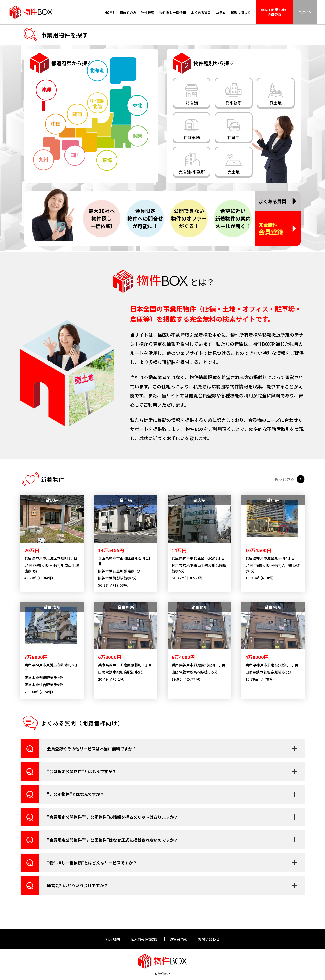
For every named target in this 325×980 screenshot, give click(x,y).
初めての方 (128, 13)
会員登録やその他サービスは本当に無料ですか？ (78, 761)
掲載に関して (241, 13)
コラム (221, 13)
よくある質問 (201, 13)
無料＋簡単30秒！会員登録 (274, 12)
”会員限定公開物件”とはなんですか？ (68, 784)
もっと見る (284, 492)
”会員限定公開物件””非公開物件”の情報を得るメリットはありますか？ (99, 830)
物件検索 (148, 13)
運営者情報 (178, 939)
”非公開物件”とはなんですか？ (62, 807)
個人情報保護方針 (145, 939)
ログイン (305, 12)
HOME (109, 13)
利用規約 (113, 939)
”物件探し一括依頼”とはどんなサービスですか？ (79, 875)
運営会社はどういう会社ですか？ (64, 898)
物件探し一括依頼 (173, 13)
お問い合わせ (209, 939)
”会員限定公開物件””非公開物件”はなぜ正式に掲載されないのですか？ (99, 852)
